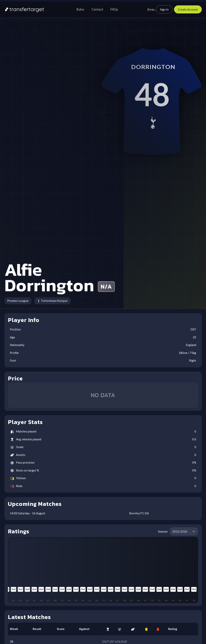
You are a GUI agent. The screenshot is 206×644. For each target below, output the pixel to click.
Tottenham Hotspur (53, 301)
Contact (97, 9)
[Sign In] (164, 10)
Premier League (18, 301)
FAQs (114, 9)
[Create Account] (188, 10)
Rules (80, 9)
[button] (194, 531)
